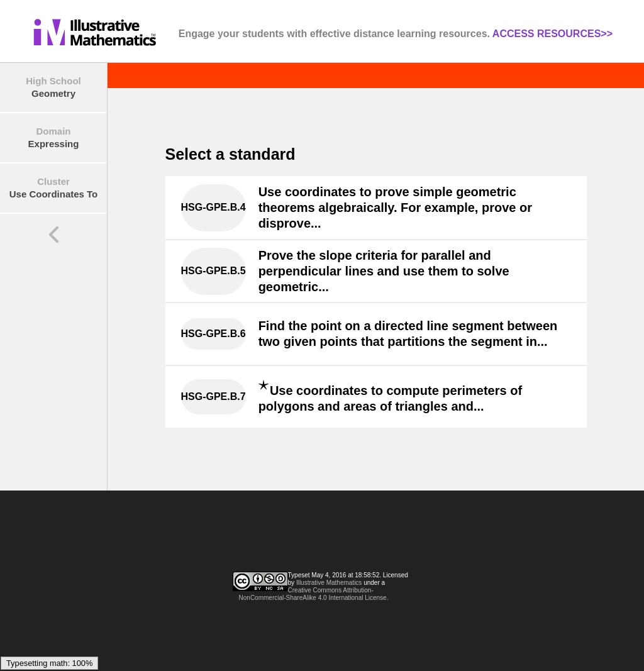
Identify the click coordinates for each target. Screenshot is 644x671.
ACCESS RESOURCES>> (552, 34)
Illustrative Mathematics (329, 583)
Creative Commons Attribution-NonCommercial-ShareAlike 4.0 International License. (314, 594)
